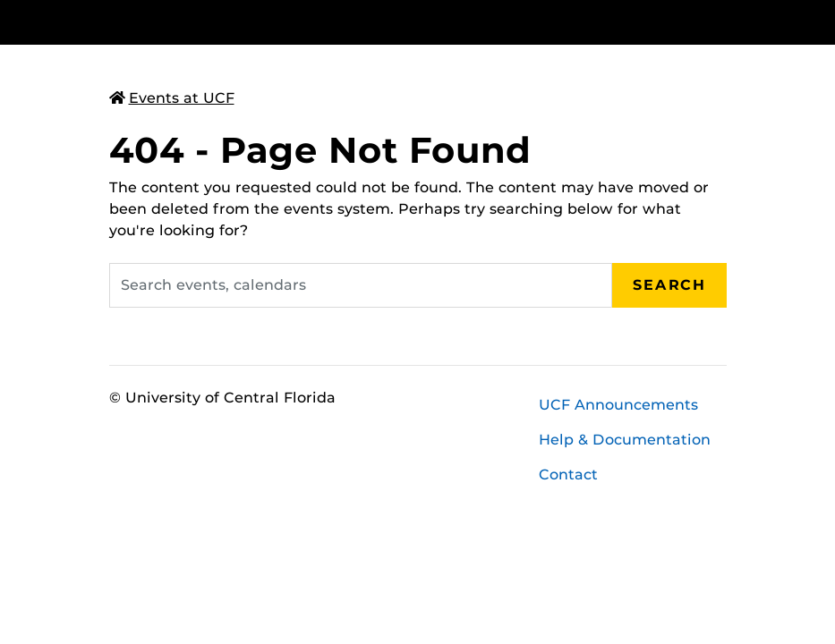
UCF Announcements (618, 405)
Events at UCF (172, 98)
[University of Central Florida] (228, 22)
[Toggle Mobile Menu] (722, 21)
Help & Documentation (625, 440)
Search (669, 285)
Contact (568, 475)
